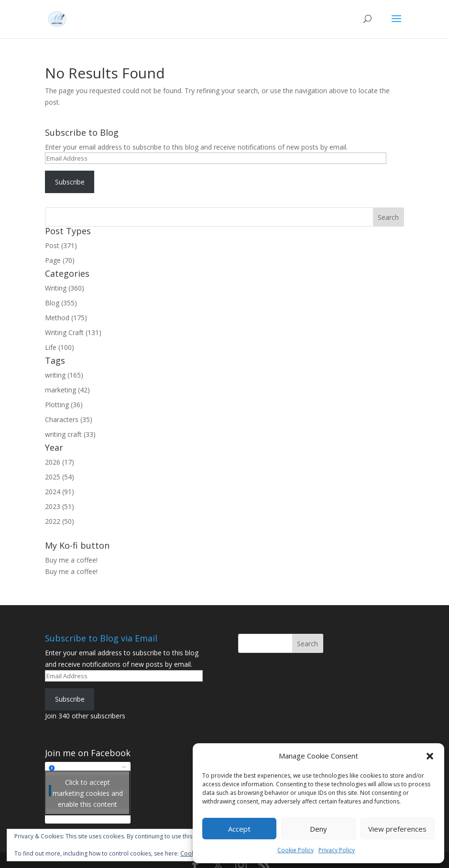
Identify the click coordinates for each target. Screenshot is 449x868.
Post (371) (61, 245)
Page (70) (60, 260)
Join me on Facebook (88, 753)
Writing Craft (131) (73, 332)
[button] (430, 756)
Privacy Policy (337, 850)
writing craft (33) (70, 434)
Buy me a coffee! (71, 571)
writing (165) (64, 375)
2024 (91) (60, 492)
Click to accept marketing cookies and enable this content (88, 793)
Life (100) (60, 347)
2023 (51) (60, 506)
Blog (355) (61, 303)
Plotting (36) (64, 405)
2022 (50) (60, 521)
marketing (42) (67, 390)
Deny (318, 829)
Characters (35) (69, 419)
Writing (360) (65, 288)
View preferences (397, 829)
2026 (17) (60, 462)
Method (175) (66, 318)
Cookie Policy (296, 850)
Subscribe (70, 182)
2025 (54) (60, 477)
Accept (239, 829)
